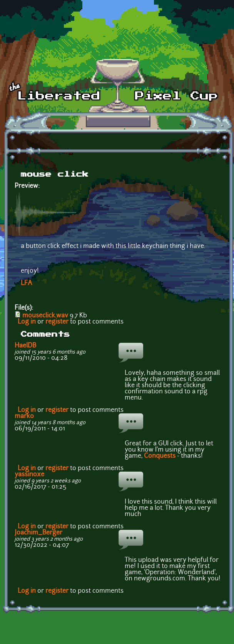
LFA (27, 283)
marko (24, 416)
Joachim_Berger (38, 533)
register (57, 322)
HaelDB (25, 346)
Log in (27, 322)
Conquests (160, 456)
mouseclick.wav (45, 316)
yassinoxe (29, 475)
